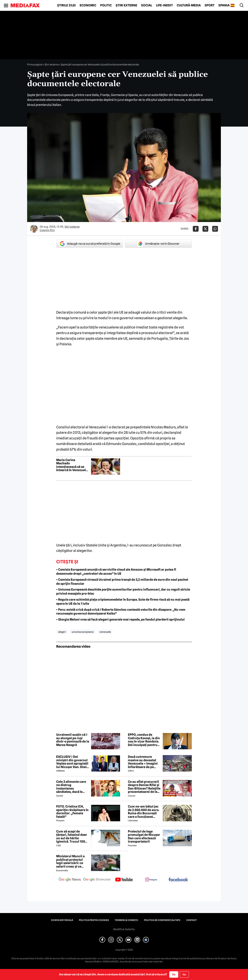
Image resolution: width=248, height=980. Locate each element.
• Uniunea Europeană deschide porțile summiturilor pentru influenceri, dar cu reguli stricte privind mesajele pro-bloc (123, 592)
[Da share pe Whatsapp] (215, 229)
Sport (210, 5)
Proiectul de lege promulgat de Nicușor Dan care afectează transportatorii (144, 837)
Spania (224, 5)
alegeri (62, 632)
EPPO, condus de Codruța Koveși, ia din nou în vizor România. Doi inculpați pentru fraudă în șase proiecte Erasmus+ (144, 740)
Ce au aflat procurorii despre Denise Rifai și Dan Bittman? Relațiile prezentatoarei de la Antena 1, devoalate (144, 787)
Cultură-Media (189, 5)
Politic (106, 5)
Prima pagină (35, 64)
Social (147, 5)
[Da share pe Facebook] (196, 229)
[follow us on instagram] (151, 880)
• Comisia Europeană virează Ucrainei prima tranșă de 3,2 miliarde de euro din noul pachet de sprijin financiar (122, 582)
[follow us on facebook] (178, 880)
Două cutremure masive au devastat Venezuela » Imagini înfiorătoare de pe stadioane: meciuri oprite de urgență (143, 762)
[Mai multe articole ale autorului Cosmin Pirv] (34, 229)
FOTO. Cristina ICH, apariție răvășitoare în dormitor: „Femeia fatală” (72, 812)
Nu (184, 974)
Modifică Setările (124, 929)
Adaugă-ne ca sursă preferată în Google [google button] (90, 244)
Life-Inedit (164, 5)
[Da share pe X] (205, 229)
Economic (88, 5)
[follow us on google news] (70, 880)
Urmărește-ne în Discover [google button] (158, 244)
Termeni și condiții (126, 920)
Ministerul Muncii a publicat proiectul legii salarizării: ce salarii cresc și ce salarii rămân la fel (70, 861)
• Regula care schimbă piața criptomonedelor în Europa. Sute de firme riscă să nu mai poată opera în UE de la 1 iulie (123, 602)
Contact (192, 920)
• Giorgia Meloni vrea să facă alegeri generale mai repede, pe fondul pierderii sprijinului (120, 619)
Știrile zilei (66, 5)
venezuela (105, 632)
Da (174, 974)
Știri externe (126, 5)
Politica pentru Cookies (94, 920)
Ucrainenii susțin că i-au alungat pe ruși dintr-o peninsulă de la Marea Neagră (73, 740)
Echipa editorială (62, 920)
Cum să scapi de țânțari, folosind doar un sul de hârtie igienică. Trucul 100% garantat (72, 837)
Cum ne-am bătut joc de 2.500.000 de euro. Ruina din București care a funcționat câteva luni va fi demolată (144, 812)
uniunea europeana (83, 632)
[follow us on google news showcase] (97, 880)
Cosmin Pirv (47, 230)
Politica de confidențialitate (162, 920)
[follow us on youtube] (124, 880)
